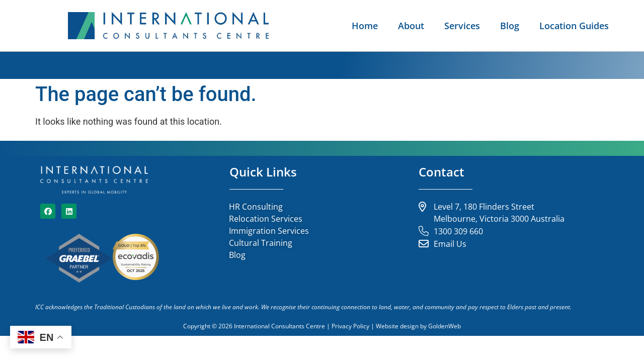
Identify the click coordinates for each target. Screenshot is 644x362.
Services (462, 26)
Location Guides (574, 26)
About (411, 26)
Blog (510, 26)
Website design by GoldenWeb (418, 326)
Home (365, 26)
